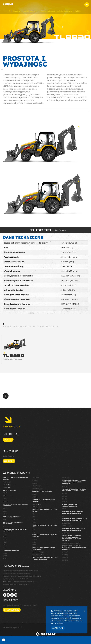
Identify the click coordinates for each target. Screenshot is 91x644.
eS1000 (37, 486)
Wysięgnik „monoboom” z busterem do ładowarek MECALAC (22, 576)
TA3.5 (34, 522)
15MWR (5, 501)
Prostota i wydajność (12, 359)
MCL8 (5, 548)
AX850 (34, 494)
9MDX (34, 545)
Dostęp (8, 440)
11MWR (5, 499)
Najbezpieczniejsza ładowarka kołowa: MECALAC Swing (20, 571)
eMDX (66, 478)
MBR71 (64, 509)
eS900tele (37, 489)
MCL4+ (5, 539)
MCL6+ (5, 545)
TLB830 (64, 486)
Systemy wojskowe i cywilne (71, 543)
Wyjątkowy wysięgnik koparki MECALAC (16, 579)
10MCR (5, 514)
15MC (5, 520)
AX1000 (35, 497)
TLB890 (64, 499)
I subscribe (12, 610)
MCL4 (5, 537)
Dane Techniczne (60, 230)
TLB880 (64, 496)
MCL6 (5, 542)
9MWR (5, 496)
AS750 (5, 556)
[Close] (84, 611)
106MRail (65, 552)
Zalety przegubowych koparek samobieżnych (17, 573)
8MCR (5, 511)
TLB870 (64, 493)
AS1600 (35, 483)
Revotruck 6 (38, 552)
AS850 (5, 559)
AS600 (5, 553)
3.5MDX (35, 539)
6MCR (5, 508)
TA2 (34, 517)
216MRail (65, 560)
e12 (4, 527)
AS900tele (36, 478)
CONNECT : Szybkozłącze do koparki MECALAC (20, 582)
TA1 (34, 514)
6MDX (34, 542)
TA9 (34, 532)
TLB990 (64, 502)
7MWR (5, 493)
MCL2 (5, 534)
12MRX (7, 488)
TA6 (34, 529)
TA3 (34, 520)
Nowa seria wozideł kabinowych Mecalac (16, 584)
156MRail (65, 558)
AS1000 (35, 480)
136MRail (65, 555)
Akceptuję (58, 628)
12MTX (7, 485)
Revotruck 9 (38, 555)
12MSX (7, 482)
